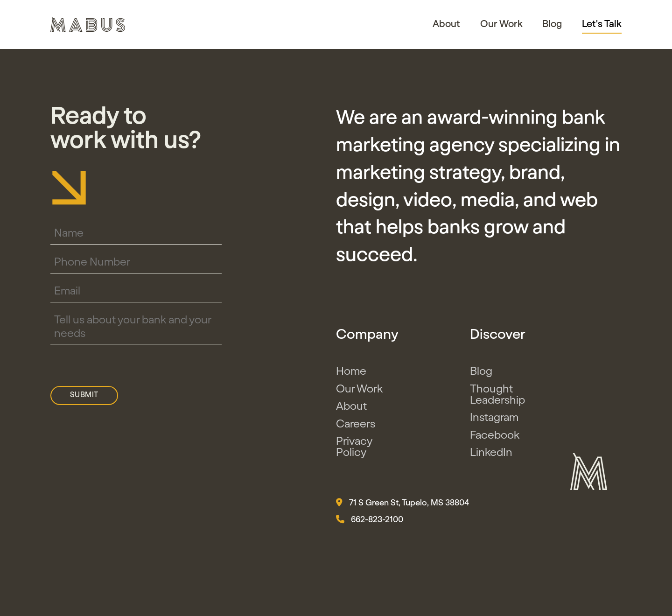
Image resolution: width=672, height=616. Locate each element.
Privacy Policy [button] (354, 447)
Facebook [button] (495, 435)
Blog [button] (552, 24)
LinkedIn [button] (491, 453)
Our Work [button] (501, 24)
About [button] (446, 24)
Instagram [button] (494, 418)
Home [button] (351, 371)
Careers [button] (356, 424)
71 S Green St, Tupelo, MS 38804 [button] (402, 503)
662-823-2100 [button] (370, 519)
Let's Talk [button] (602, 24)
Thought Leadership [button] (497, 395)
